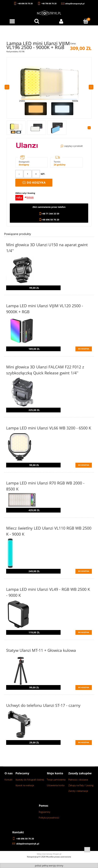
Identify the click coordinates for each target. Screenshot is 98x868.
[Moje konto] (61, 21)
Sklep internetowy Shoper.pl (49, 854)
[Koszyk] (86, 21)
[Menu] (12, 21)
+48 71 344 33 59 (50, 214)
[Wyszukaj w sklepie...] (37, 21)
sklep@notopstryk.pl (28, 844)
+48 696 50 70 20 (50, 220)
